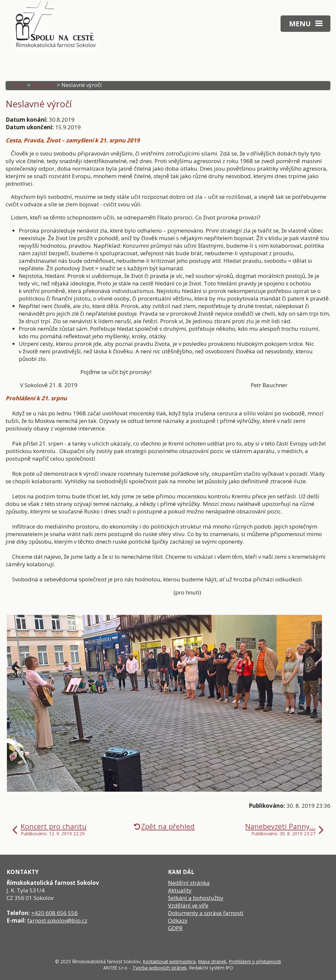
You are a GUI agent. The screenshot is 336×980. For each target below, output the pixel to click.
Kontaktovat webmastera (169, 961)
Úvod (19, 85)
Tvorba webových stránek (160, 968)
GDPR (175, 928)
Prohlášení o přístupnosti (255, 961)
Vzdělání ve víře (188, 905)
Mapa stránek (212, 961)
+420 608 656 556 (54, 913)
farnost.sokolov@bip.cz (57, 920)
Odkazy (178, 920)
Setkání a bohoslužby (196, 898)
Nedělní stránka (189, 883)
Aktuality (44, 85)
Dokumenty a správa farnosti (206, 913)
